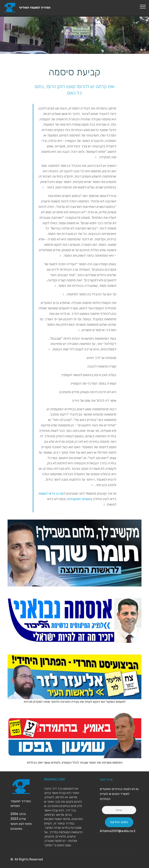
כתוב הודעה (119, 822)
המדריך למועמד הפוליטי (35, 7)
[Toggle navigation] (143, 6)
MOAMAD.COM (54, 779)
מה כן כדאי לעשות (51, 493)
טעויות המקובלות (79, 499)
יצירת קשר (106, 779)
